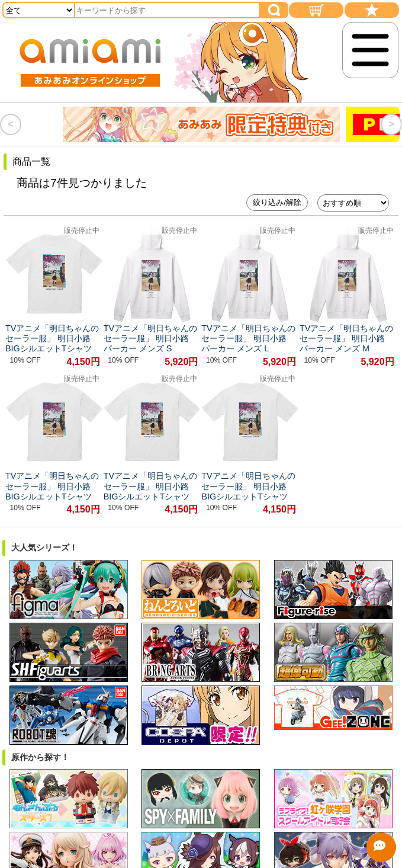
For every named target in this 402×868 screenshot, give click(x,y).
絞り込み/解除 (277, 202)
